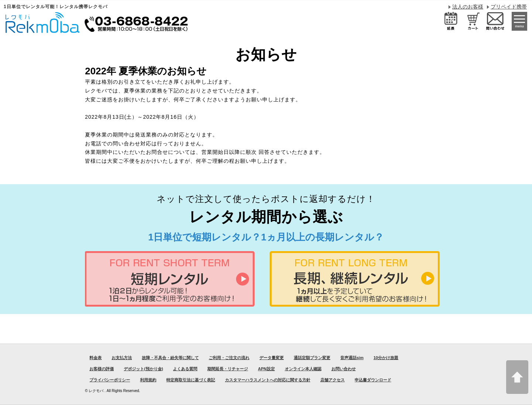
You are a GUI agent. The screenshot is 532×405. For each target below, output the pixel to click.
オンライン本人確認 (303, 369)
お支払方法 (122, 358)
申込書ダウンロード (373, 380)
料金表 (96, 358)
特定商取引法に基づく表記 (191, 380)
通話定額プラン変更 (312, 358)
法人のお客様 (468, 7)
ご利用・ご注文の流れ (229, 358)
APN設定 (266, 369)
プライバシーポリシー (110, 380)
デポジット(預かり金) (143, 369)
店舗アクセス (332, 380)
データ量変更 (272, 358)
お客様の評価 (102, 369)
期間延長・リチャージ (228, 369)
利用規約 (148, 380)
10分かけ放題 (386, 358)
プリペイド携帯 (509, 7)
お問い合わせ (344, 369)
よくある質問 (185, 369)
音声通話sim (352, 358)
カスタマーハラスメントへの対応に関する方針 (268, 380)
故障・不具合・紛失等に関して (170, 358)
